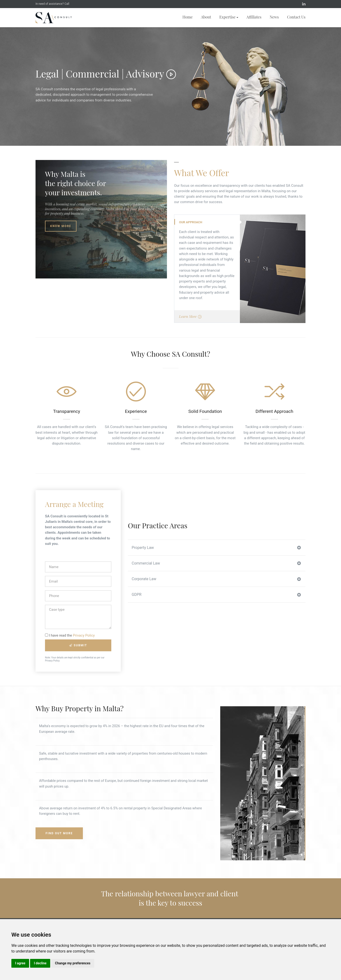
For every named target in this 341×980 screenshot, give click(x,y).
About (206, 17)
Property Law (216, 548)
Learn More (190, 317)
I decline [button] (40, 963)
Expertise (229, 17)
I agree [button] (20, 963)
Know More (61, 226)
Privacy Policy (84, 635)
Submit (78, 645)
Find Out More (59, 833)
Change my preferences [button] (73, 963)
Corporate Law (216, 579)
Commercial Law (216, 563)
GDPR (216, 595)
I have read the (70, 635)
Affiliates (254, 17)
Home (188, 17)
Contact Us (296, 17)
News (274, 17)
